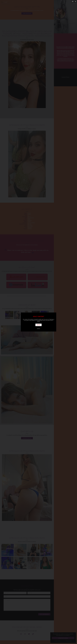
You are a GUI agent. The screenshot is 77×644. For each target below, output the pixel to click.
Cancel (39, 329)
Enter (38, 325)
